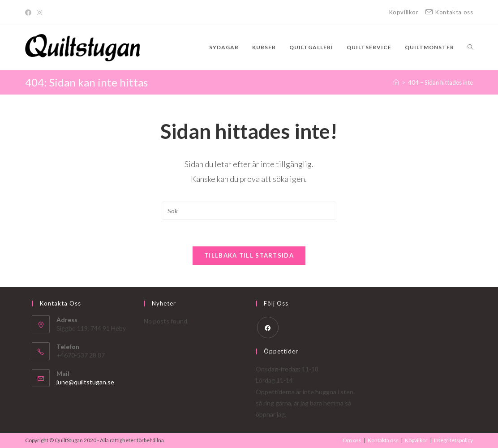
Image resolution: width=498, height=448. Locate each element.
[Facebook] (30, 13)
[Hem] (396, 82)
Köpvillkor (404, 12)
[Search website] (470, 47)
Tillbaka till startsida (249, 255)
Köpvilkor (416, 440)
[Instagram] (39, 13)
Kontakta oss (383, 440)
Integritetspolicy (453, 440)
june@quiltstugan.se (85, 382)
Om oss (352, 440)
